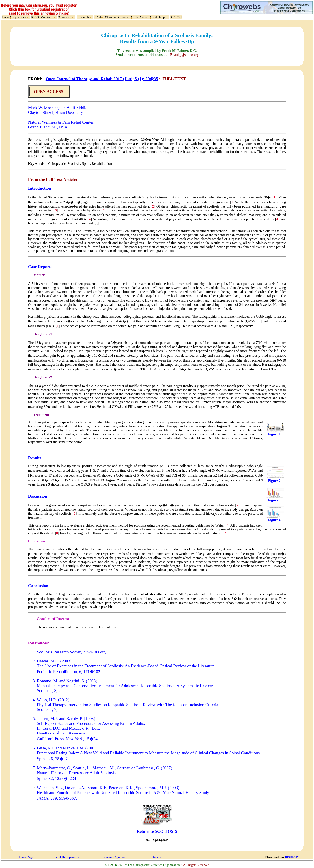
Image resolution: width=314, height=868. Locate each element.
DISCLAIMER (294, 857)
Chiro (64, 17)
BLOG (35, 17)
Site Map (159, 17)
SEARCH (176, 17)
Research (83, 17)
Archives (47, 17)
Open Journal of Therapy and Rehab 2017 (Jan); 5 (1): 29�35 (102, 79)
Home (6, 17)
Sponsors (20, 17)
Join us (157, 857)
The (141, 17)
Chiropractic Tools (116, 17)
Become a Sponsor (114, 857)
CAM (98, 17)
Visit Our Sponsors (67, 857)
